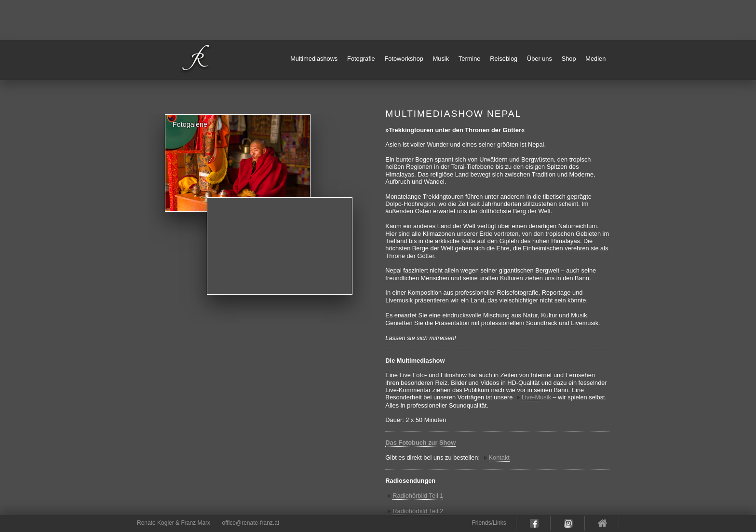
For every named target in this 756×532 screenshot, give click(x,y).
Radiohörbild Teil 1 (418, 496)
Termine (470, 59)
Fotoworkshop (404, 59)
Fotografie (361, 59)
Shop (569, 59)
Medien (595, 59)
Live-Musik (536, 397)
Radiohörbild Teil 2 (418, 511)
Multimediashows (314, 59)
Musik (441, 59)
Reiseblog (504, 59)
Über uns (540, 59)
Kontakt (499, 457)
